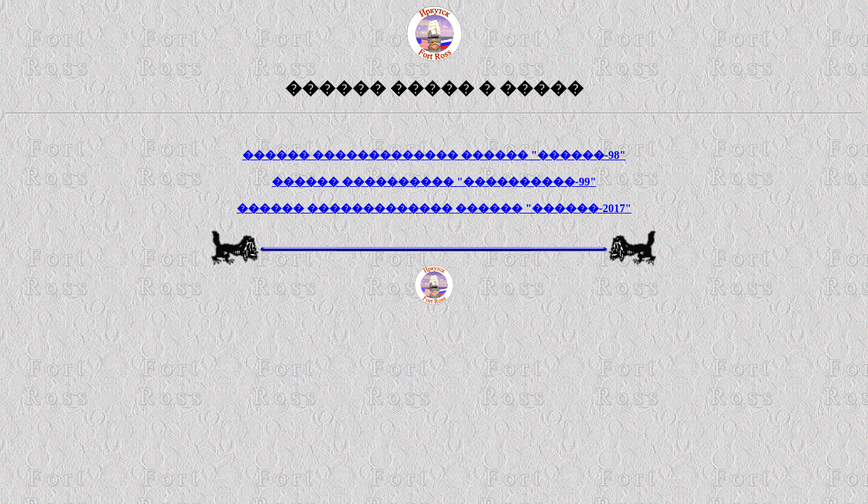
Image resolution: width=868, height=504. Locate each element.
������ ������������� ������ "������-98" (434, 155)
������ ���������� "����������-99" (434, 182)
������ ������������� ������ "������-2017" (434, 208)
